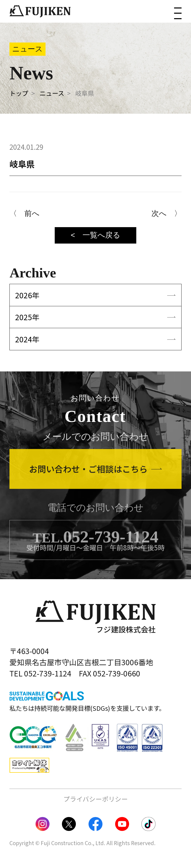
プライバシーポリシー (96, 799)
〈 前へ (24, 213)
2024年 (27, 339)
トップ (19, 93)
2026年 (27, 295)
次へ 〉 (167, 213)
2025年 (27, 317)
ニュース (52, 93)
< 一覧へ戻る (95, 235)
